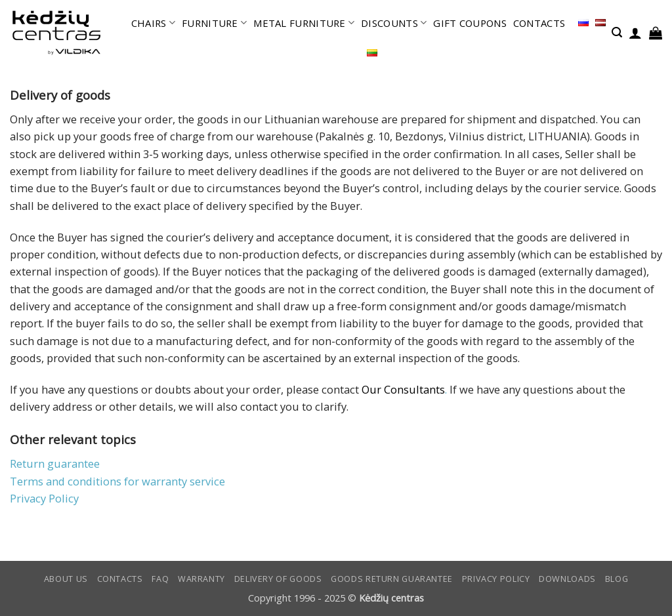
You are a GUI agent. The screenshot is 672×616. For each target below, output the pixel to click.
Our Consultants (403, 389)
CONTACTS (539, 23)
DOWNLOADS (567, 579)
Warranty (201, 579)
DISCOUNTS (394, 23)
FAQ (160, 579)
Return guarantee (55, 463)
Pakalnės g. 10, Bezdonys (381, 136)
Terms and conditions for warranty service (117, 481)
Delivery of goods (278, 579)
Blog (617, 579)
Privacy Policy (44, 498)
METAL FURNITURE (304, 23)
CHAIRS (153, 23)
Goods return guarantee (392, 579)
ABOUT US (66, 579)
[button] (617, 32)
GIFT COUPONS (470, 23)
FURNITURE (214, 23)
